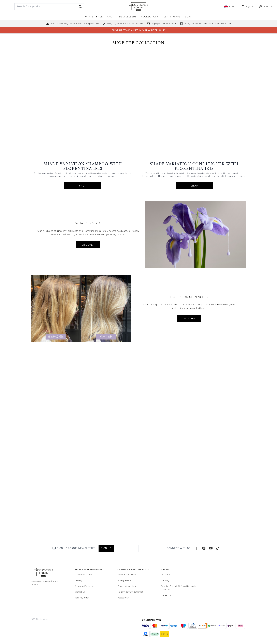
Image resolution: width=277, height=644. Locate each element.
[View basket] (266, 7)
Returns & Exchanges (84, 586)
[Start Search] (80, 7)
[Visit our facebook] (197, 548)
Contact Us (80, 592)
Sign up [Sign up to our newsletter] (106, 548)
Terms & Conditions (127, 575)
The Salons (166, 596)
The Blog (165, 581)
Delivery (78, 581)
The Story (165, 575)
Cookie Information (127, 586)
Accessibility (123, 598)
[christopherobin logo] (138, 7)
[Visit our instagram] (204, 548)
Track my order (82, 598)
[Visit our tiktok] (218, 548)
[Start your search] (49, 7)
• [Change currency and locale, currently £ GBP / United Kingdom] (230, 7)
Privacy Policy (124, 581)
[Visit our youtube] (211, 548)
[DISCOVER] (196, 257)
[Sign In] (248, 7)
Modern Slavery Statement (130, 592)
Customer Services (84, 575)
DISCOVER (88, 268)
